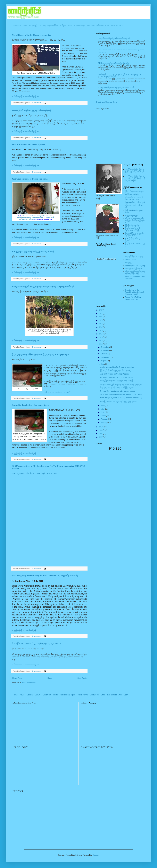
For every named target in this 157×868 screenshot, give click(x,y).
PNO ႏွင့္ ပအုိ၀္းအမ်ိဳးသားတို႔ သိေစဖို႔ (114, 63)
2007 (101, 437)
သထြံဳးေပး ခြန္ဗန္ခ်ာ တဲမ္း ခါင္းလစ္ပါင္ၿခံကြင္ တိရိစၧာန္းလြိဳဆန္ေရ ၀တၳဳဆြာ (135, 178)
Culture (38, 695)
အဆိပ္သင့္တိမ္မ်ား (129, 263)
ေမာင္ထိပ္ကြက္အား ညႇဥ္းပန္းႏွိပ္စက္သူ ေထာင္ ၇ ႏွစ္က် (33, 251)
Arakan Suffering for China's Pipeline (28, 145)
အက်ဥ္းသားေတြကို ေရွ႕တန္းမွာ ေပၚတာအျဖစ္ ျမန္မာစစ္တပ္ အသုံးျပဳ (43, 286)
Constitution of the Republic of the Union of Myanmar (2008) (134, 292)
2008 (101, 434)
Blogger (95, 855)
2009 (101, 430)
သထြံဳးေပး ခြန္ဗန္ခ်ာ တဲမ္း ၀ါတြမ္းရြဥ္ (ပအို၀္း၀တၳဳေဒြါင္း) (134, 171)
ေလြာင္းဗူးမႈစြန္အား (132, 215)
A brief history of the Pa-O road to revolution (31, 35)
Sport (126, 695)
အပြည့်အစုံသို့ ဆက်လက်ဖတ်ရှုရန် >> (25, 97)
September (105, 357)
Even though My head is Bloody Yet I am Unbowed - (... (122, 398)
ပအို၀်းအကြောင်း (53, 26)
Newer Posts (17, 678)
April (103, 412)
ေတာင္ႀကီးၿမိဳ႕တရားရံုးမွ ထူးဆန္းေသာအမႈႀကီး (116, 88)
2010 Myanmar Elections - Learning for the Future (34, 473)
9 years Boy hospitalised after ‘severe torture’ (31, 405)
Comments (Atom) (29, 682)
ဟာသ (121, 26)
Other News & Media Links (111, 695)
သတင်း (25, 26)
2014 (101, 334)
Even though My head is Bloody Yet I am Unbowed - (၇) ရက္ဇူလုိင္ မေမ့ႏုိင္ (45, 576)
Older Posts (82, 678)
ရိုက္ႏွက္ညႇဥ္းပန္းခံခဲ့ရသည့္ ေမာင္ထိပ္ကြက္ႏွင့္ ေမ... (119, 388)
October (104, 354)
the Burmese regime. (36, 219)
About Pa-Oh (83, 695)
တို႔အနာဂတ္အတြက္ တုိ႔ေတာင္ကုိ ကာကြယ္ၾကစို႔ (135, 273)
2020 (101, 320)
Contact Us (94, 695)
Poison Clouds (131, 260)
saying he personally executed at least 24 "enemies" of (36, 218)
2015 (101, 331)
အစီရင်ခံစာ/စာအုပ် (79, 26)
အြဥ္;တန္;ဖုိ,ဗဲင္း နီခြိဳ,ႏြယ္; (135, 202)
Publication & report (68, 695)
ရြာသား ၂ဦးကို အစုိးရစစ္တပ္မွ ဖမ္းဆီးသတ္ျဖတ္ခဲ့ (31, 110)
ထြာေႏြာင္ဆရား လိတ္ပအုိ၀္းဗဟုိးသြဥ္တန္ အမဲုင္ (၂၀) (135, 193)
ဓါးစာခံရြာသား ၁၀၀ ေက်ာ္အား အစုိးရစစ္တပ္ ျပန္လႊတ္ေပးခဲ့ (36, 643)
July (103, 364)
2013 (101, 337)
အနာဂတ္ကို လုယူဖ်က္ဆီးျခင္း (133, 269)
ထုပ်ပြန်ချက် (63, 26)
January (104, 422)
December (105, 347)
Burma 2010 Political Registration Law (133, 298)
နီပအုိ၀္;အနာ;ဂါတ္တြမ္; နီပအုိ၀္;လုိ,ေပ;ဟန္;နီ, (133, 229)
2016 (101, 327)
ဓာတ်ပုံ (70, 26)
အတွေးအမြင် (33, 26)
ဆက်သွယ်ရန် (91, 26)
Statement (47, 695)
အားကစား (114, 26)
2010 (101, 427)
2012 (101, 341)
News (22, 695)
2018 (101, 324)
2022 (101, 313)
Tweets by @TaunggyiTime (106, 102)
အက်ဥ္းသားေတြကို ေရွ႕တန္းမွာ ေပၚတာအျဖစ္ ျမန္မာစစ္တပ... (121, 384)
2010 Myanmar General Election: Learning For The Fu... (122, 394)
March (103, 416)
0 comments (37, 103)
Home (50, 678)
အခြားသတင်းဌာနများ (103, 26)
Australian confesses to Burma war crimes (30, 179)
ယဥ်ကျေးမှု (42, 26)
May (103, 409)
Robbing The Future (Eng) (135, 266)
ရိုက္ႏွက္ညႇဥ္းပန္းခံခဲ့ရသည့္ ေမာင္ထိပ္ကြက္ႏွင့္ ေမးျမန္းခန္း (40, 354)
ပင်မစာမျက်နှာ (17, 26)
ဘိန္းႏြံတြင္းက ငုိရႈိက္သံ (134, 257)
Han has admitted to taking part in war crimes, (36, 216)
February (104, 419)
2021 (101, 317)
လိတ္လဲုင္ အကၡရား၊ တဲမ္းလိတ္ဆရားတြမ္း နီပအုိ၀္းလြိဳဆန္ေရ (135, 220)
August (104, 361)
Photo (55, 695)
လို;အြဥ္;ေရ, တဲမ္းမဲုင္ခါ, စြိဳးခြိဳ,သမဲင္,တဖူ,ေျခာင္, (134, 198)
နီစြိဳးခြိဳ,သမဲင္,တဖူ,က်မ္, (132, 225)
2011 (101, 344)
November (105, 350)
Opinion (30, 695)
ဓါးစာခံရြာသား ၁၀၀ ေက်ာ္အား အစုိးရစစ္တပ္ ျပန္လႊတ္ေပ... (119, 401)
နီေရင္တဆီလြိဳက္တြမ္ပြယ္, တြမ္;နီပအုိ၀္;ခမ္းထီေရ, (134, 234)
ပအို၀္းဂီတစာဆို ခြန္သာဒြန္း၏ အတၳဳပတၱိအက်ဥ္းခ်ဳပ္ (114, 39)
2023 (101, 310)
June (103, 405)
